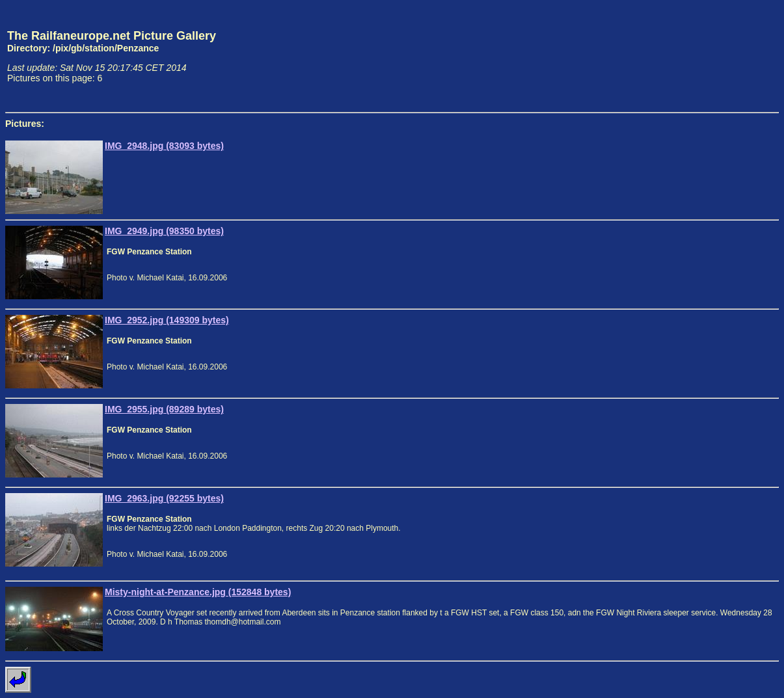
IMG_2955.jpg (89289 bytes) (164, 409)
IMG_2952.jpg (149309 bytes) (167, 320)
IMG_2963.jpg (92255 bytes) (164, 498)
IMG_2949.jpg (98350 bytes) (164, 231)
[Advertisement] (718, 56)
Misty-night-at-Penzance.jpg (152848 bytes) (198, 592)
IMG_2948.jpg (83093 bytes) (164, 146)
